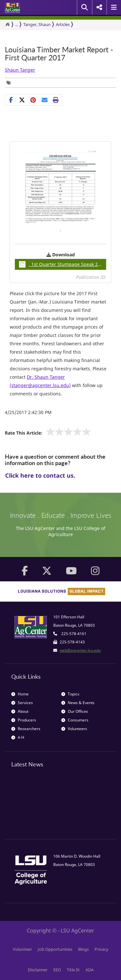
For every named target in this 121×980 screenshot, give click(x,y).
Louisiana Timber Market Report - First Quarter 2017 (59, 54)
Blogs (83, 949)
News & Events (78, 703)
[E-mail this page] (45, 100)
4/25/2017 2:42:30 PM (28, 412)
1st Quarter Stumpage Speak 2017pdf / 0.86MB (63, 264)
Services (22, 703)
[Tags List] (10, 83)
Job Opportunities (55, 949)
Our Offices (75, 711)
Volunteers (74, 729)
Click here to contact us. (40, 475)
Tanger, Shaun (37, 24)
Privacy (101, 949)
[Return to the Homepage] (7, 24)
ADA (90, 970)
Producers (24, 720)
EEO (57, 970)
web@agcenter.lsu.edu (80, 650)
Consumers (75, 720)
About (20, 711)
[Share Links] (33, 100)
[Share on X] (22, 100)
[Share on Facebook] (11, 100)
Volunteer (22, 949)
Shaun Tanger (20, 70)
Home (20, 694)
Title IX (73, 970)
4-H (18, 737)
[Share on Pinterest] (33, 100)
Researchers (26, 729)
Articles (63, 24)
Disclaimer (38, 970)
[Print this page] (56, 100)
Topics (70, 694)
